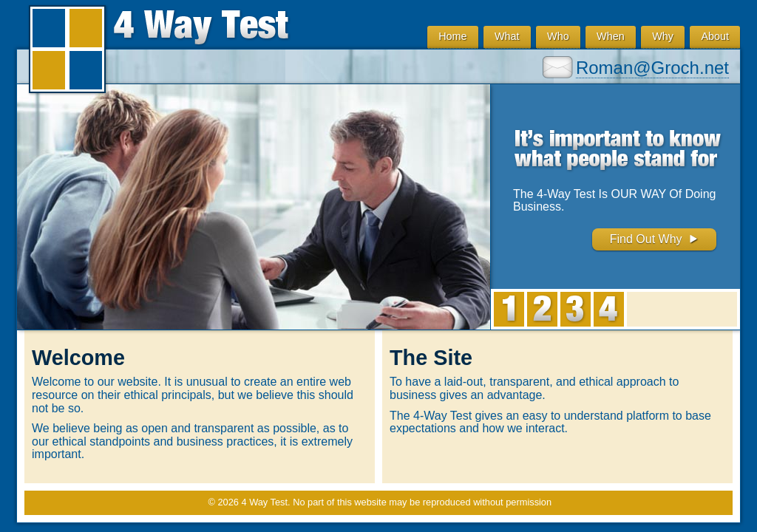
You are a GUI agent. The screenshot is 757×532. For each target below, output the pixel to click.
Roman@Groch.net (652, 68)
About (715, 36)
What (507, 36)
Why (663, 36)
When (611, 36)
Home (452, 36)
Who (558, 36)
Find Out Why (654, 239)
